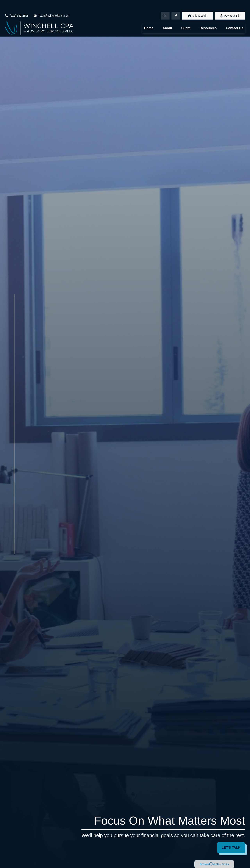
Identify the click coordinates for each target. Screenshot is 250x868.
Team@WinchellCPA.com (51, 4)
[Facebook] (176, 4)
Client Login (198, 4)
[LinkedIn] (165, 4)
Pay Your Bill (230, 4)
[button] (149, 16)
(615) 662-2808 (17, 4)
